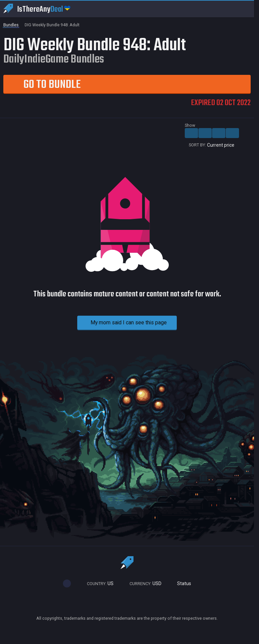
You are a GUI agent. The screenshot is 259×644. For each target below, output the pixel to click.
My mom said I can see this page (122, 323)
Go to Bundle (42, 84)
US (97, 584)
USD (142, 584)
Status (181, 584)
